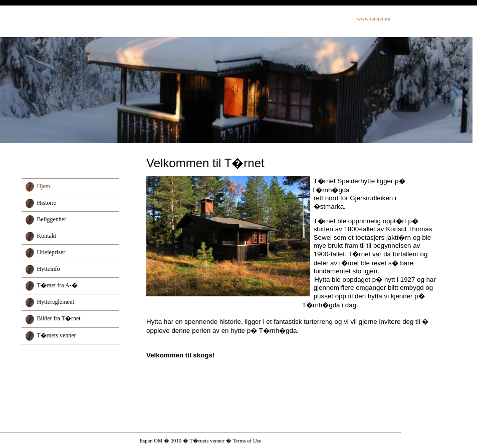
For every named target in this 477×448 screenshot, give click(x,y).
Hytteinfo (49, 269)
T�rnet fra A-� (57, 285)
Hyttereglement (56, 302)
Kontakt (47, 236)
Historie (47, 203)
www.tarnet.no (374, 19)
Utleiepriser (51, 252)
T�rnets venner (56, 335)
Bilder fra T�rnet (59, 318)
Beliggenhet (52, 219)
